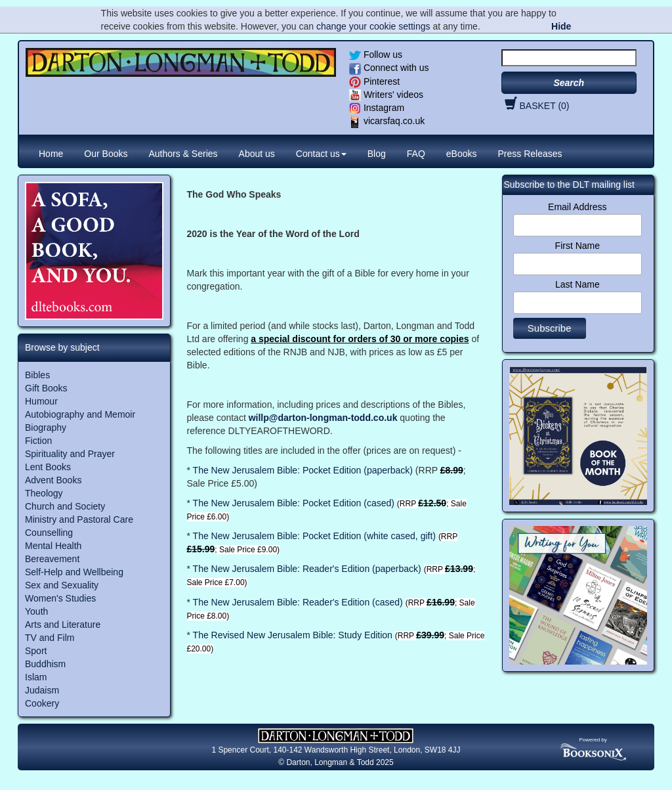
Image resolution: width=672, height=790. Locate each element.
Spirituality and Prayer (70, 454)
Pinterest (374, 81)
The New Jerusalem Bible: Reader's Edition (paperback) (307, 569)
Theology (44, 493)
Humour (41, 401)
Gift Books (46, 388)
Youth (36, 611)
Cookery (42, 703)
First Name (577, 246)
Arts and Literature (63, 625)
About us (257, 154)
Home (51, 154)
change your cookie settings (373, 26)
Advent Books (53, 480)
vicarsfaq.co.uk (387, 121)
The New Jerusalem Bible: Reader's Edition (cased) (298, 602)
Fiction (38, 441)
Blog (377, 154)
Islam (36, 677)
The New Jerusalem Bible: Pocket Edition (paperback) (303, 470)
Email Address (577, 207)
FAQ (416, 154)
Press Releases (530, 154)
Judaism (42, 690)
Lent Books (48, 467)
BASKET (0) (535, 106)
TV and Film (50, 638)
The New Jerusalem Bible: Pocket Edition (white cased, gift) (313, 536)
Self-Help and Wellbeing (74, 572)
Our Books (106, 154)
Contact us (321, 154)
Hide (561, 26)
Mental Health (53, 546)
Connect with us (389, 68)
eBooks (462, 154)
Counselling (49, 533)
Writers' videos (386, 95)
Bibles (37, 375)
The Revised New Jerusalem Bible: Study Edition (293, 635)
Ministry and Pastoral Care (79, 519)
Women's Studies (60, 598)
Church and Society (65, 506)
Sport (36, 651)
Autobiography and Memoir (80, 414)
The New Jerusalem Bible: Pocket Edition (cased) (294, 503)
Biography (46, 428)
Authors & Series (183, 154)
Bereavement (52, 559)
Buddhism (45, 664)
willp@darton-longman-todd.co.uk (323, 418)
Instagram (377, 108)
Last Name (577, 284)
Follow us (376, 55)
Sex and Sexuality (62, 585)
